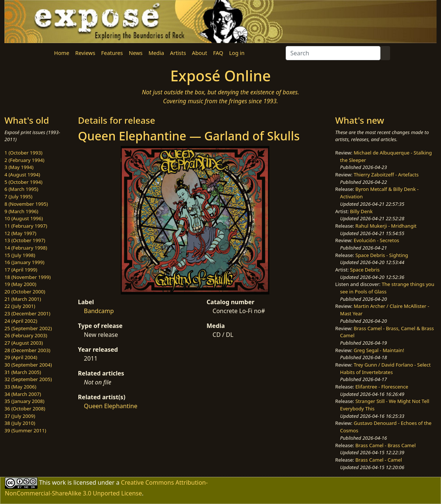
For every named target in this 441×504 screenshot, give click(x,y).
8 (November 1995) (26, 204)
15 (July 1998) (20, 255)
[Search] (333, 53)
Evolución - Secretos (376, 240)
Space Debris (365, 270)
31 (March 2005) (23, 372)
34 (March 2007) (23, 394)
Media (156, 53)
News (136, 53)
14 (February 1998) (26, 248)
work (59, 482)
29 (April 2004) (21, 357)
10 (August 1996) (24, 218)
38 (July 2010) (20, 423)
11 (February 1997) (26, 226)
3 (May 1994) (19, 167)
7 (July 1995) (18, 196)
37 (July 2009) (20, 416)
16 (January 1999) (24, 262)
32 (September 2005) (28, 379)
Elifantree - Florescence (382, 387)
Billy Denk (361, 211)
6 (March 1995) (21, 189)
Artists (178, 53)
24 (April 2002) (21, 321)
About (200, 53)
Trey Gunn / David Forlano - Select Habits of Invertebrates (385, 368)
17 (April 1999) (21, 270)
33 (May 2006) (20, 387)
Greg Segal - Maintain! (379, 350)
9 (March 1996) (21, 211)
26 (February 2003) (26, 335)
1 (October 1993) (23, 153)
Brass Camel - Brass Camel (386, 445)
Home (62, 53)
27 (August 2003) (24, 343)
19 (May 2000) (20, 284)
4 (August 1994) (22, 175)
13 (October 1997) (25, 240)
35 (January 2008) (24, 401)
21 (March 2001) (23, 299)
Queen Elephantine (111, 406)
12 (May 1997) (20, 233)
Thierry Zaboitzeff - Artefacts (386, 175)
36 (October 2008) (25, 409)
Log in (237, 53)
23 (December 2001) (27, 313)
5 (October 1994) (23, 182)
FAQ (218, 53)
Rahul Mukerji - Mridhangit (386, 226)
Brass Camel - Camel (379, 460)
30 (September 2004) (28, 365)
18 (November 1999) (28, 277)
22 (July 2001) (20, 306)
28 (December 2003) (27, 350)
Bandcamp (99, 311)
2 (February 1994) (24, 160)
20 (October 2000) (25, 292)
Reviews (85, 53)
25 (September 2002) (28, 328)
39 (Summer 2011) (25, 430)
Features (112, 53)
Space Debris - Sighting (382, 255)
